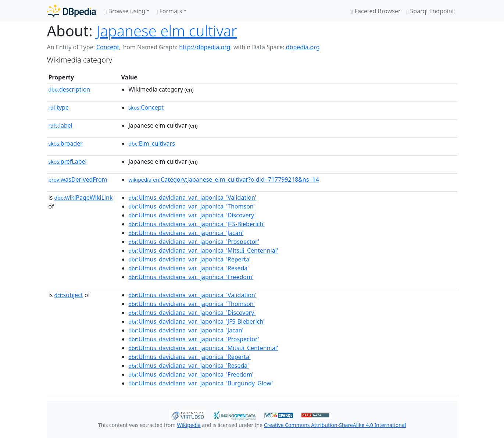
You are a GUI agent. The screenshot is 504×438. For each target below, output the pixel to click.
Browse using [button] (125, 11)
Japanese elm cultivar (167, 31)
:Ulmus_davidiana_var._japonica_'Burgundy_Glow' (201, 383)
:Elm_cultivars (152, 143)
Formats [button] (169, 11)
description (69, 89)
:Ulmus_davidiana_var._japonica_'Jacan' (186, 233)
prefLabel (68, 161)
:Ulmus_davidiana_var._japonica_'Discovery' (192, 215)
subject (68, 295)
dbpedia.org (303, 47)
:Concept (146, 107)
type (59, 107)
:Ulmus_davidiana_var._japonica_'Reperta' (190, 259)
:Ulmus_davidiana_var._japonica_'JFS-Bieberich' (197, 224)
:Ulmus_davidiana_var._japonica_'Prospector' (194, 242)
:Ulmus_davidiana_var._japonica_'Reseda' (189, 268)
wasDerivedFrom (78, 179)
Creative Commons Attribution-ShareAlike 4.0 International (335, 425)
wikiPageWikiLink (83, 197)
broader (66, 143)
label (61, 125)
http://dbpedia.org (205, 47)
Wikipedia (189, 425)
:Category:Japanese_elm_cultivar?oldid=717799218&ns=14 (224, 179)
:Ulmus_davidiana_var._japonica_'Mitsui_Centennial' (203, 250)
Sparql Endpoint (430, 11)
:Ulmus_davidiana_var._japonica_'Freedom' (191, 277)
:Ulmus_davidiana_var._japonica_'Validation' (193, 197)
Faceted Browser (376, 11)
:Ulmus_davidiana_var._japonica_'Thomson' (192, 206)
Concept (108, 47)
